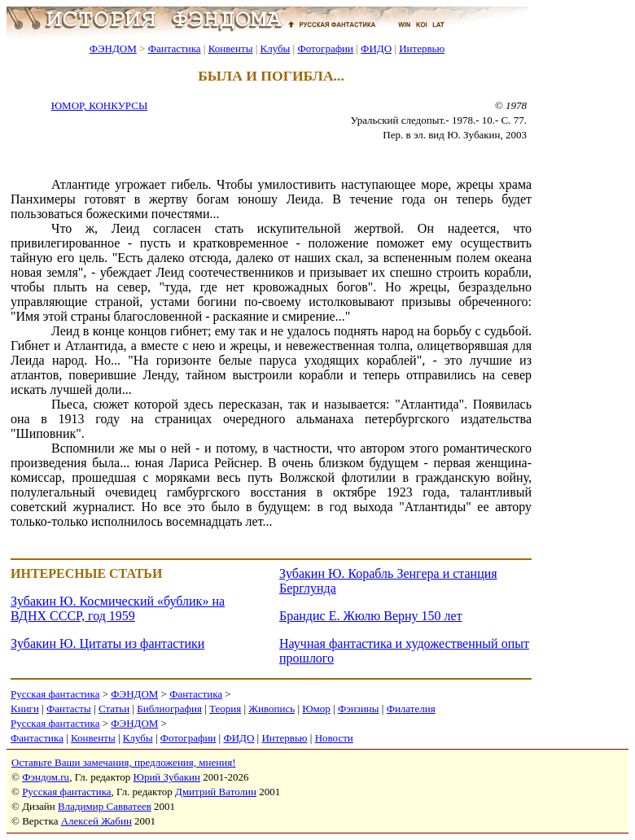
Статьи (114, 709)
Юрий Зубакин (167, 777)
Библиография (169, 709)
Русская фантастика (55, 694)
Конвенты (231, 48)
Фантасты (69, 709)
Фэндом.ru (46, 777)
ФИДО (376, 48)
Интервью (422, 48)
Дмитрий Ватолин (216, 792)
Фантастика (175, 48)
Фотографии (325, 48)
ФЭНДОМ (113, 48)
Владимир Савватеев (105, 806)
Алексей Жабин (96, 821)
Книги (25, 709)
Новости (334, 738)
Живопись (272, 709)
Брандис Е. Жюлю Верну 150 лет (371, 616)
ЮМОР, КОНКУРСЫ (100, 105)
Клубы (275, 48)
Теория (225, 709)
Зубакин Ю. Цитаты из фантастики (107, 643)
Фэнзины (359, 709)
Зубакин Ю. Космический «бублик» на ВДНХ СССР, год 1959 (118, 608)
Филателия (411, 709)
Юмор (316, 709)
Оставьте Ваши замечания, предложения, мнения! (123, 762)
